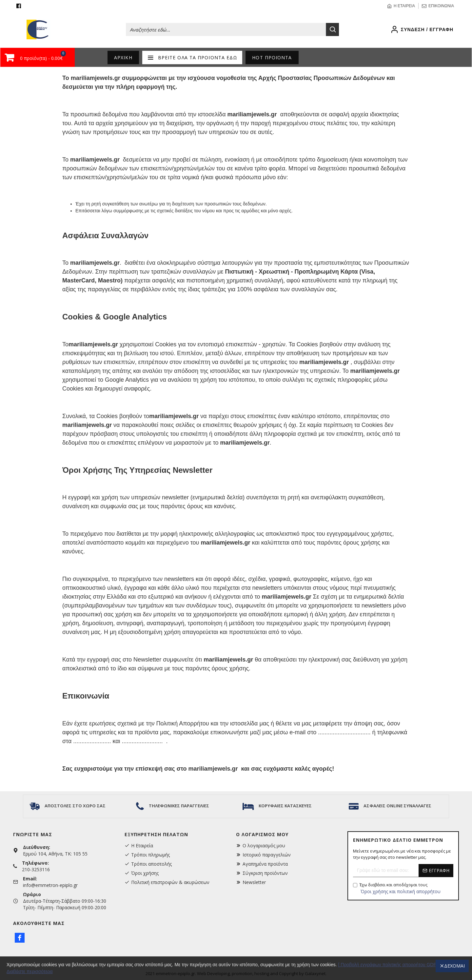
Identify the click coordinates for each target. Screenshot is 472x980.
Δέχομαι (454, 966)
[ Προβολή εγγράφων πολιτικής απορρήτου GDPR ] (390, 965)
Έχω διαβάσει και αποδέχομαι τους (397, 888)
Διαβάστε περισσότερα (30, 971)
